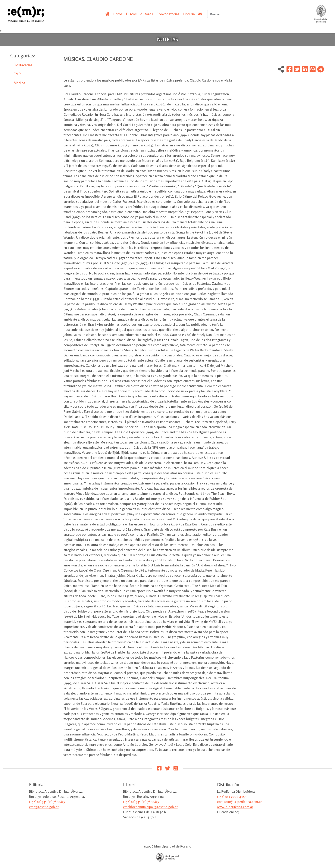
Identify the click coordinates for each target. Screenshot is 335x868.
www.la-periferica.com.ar (235, 807)
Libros (118, 14)
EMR (17, 74)
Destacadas (23, 65)
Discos (131, 14)
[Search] (230, 14)
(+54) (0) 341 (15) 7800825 (47, 802)
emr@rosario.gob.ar (44, 807)
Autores (147, 14)
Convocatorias (168, 14)
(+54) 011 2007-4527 (231, 797)
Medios (20, 83)
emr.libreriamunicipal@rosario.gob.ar (150, 807)
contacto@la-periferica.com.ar (239, 802)
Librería (189, 14)
